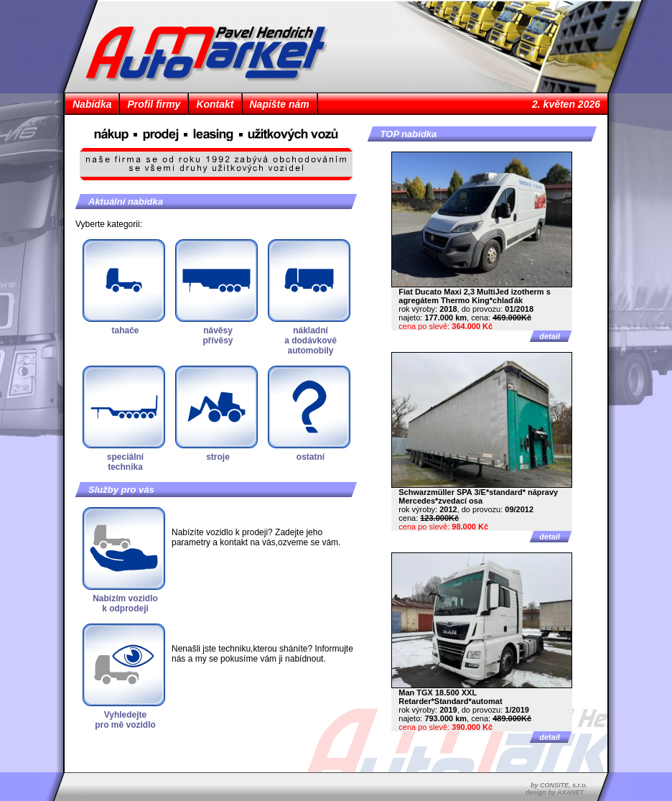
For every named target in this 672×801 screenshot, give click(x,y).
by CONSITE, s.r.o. (559, 785)
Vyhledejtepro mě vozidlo (125, 720)
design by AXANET (555, 792)
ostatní (311, 457)
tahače (125, 330)
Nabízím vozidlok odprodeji (125, 603)
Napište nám (280, 104)
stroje (218, 457)
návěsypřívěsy (218, 335)
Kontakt (215, 104)
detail (550, 336)
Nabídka (92, 104)
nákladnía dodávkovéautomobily (311, 341)
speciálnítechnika (125, 462)
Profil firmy (154, 104)
